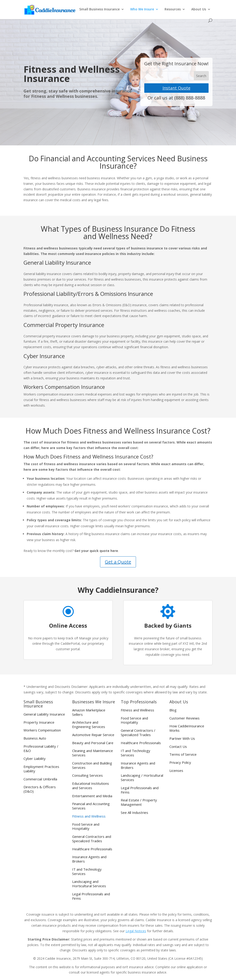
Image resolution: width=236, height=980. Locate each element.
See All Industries (134, 813)
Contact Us (178, 747)
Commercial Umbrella (40, 779)
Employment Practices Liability (41, 769)
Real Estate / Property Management (139, 802)
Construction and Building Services (92, 765)
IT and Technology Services (87, 872)
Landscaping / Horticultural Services (142, 778)
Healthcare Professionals (92, 849)
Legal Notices (136, 931)
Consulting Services (87, 775)
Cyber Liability (35, 759)
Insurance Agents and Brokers (89, 859)
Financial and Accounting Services (91, 806)
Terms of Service (183, 754)
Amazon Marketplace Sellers (89, 712)
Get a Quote (118, 562)
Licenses (176, 771)
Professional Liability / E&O (41, 749)
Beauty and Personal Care (93, 743)
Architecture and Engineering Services (89, 725)
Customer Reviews (184, 718)
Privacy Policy (180, 763)
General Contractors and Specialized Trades (92, 839)
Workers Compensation (42, 730)
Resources (173, 9)
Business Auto (35, 738)
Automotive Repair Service (93, 735)
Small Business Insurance (99, 9)
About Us (199, 9)
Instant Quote (176, 88)
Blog (173, 710)
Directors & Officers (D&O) (40, 789)
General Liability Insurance (44, 714)
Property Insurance (39, 722)
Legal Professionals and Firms (91, 896)
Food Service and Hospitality (86, 827)
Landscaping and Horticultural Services (89, 884)
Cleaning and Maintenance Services (93, 753)
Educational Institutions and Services (91, 786)
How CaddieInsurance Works (187, 728)
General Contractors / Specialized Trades (138, 733)
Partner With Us (182, 739)
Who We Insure (142, 9)
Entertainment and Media (92, 796)
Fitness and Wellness (89, 816)
